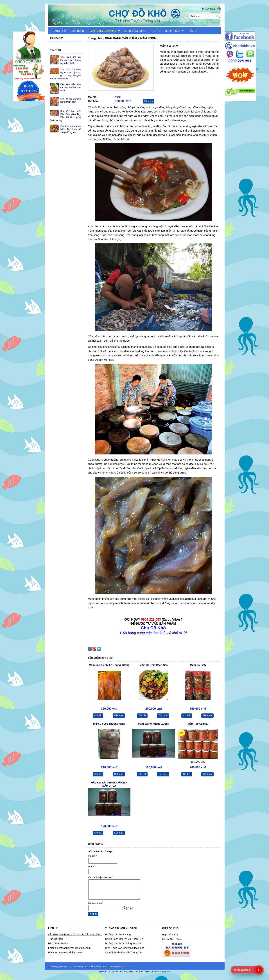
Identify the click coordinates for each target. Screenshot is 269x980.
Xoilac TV (165, 971)
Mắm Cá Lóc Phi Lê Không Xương (109, 665)
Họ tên (93, 856)
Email (92, 867)
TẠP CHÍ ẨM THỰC (135, 31)
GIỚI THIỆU (77, 31)
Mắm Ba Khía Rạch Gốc (154, 665)
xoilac (125, 971)
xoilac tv (133, 971)
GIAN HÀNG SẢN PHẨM (104, 31)
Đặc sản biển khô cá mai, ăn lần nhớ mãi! (71, 87)
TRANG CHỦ (59, 31)
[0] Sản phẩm (209, 9)
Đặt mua (148, 101)
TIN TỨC (155, 31)
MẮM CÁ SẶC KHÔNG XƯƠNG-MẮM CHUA (109, 784)
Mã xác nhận (96, 903)
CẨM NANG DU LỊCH (64, 39)
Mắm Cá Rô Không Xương (154, 724)
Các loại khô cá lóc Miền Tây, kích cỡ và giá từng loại (71, 129)
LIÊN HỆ (192, 31)
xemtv (140, 971)
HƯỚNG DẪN (174, 31)
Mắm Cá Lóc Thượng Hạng (109, 724)
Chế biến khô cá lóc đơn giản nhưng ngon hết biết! (71, 60)
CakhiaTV (116, 971)
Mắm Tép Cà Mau (198, 724)
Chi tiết (98, 715)
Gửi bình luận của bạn (101, 877)
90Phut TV (104, 971)
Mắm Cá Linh (198, 665)
